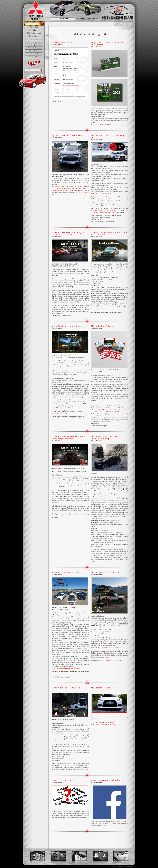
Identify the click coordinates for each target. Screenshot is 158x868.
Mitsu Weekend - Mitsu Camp (67, 326)
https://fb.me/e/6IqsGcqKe (61, 413)
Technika (34, 51)
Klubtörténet (34, 33)
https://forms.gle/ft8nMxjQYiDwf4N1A (105, 412)
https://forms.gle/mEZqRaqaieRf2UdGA (66, 668)
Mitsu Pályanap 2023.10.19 (66, 572)
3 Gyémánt (34, 48)
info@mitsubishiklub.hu (111, 501)
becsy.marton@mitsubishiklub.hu (103, 212)
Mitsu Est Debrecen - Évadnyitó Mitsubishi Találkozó (68, 233)
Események (34, 42)
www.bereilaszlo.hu (126, 866)
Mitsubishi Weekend (101, 688)
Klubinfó (34, 30)
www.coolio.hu (114, 866)
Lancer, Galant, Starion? (64, 780)
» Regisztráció (92, 18)
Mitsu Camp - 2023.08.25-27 (106, 572)
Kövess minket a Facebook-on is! (108, 780)
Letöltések (34, 57)
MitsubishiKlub (122, 822)
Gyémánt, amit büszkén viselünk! (69, 135)
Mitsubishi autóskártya (103, 326)
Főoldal (34, 27)
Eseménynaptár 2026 (62, 42)
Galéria (34, 54)
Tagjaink (34, 36)
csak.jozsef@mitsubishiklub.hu (106, 210)
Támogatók (34, 45)
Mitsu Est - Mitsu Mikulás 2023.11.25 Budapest (105, 438)
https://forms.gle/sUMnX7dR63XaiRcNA (106, 648)
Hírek (34, 39)
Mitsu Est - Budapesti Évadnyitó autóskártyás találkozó (68, 438)
